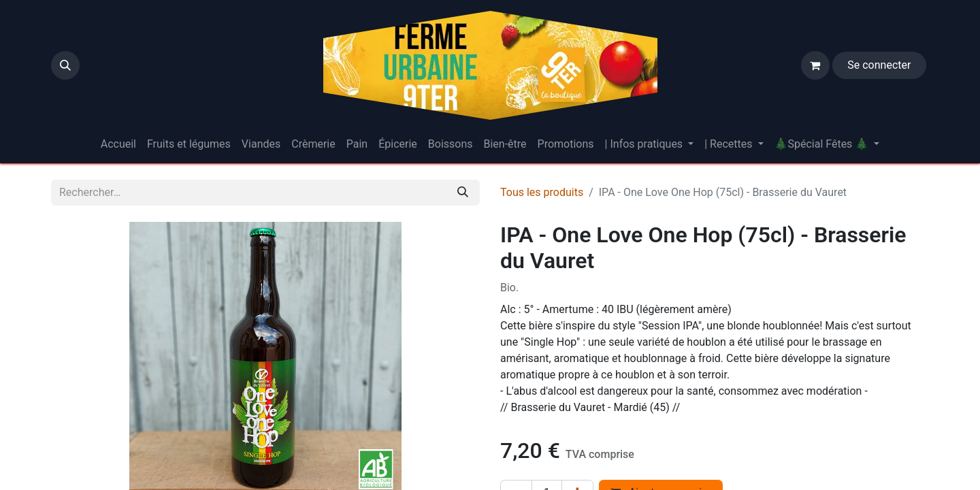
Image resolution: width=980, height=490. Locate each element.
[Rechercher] (463, 193)
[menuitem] (118, 144)
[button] (65, 65)
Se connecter (879, 65)
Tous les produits (542, 192)
